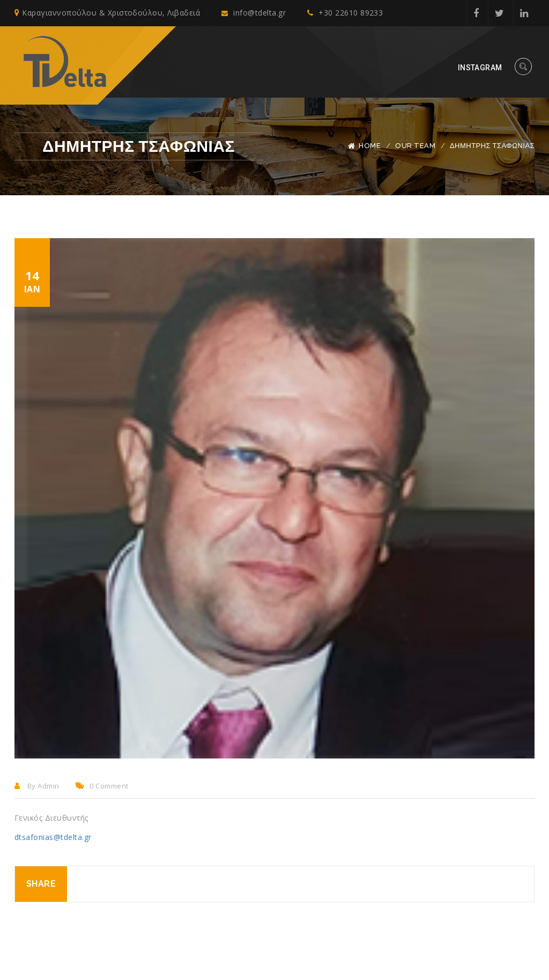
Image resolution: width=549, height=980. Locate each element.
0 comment (102, 786)
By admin (37, 786)
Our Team (415, 146)
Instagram (480, 68)
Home (370, 146)
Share (41, 884)
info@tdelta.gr (255, 13)
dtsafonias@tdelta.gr (53, 837)
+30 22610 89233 (347, 13)
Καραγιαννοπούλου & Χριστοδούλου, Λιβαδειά (107, 13)
